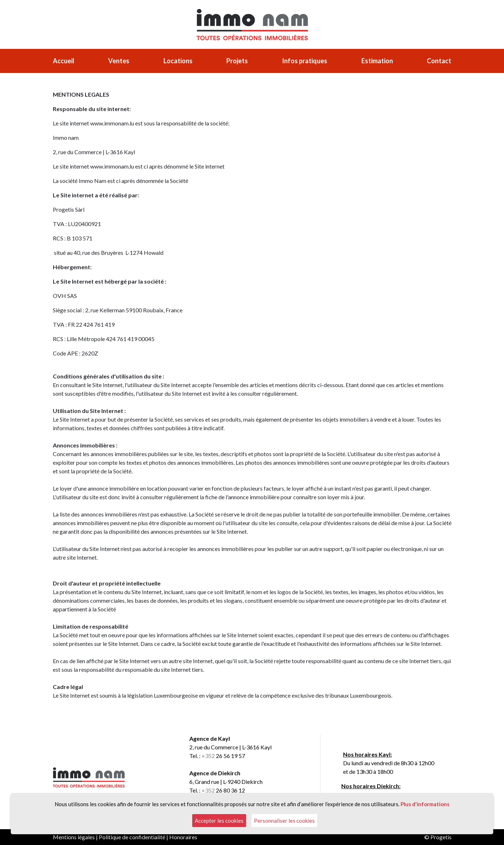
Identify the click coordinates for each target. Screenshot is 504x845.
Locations (178, 61)
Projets (237, 61)
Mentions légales (74, 837)
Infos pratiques (305, 61)
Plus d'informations (425, 804)
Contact (439, 61)
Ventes (119, 61)
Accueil (64, 61)
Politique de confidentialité (132, 837)
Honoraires (183, 837)
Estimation (377, 61)
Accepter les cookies (219, 821)
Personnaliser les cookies (284, 821)
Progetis (441, 837)
